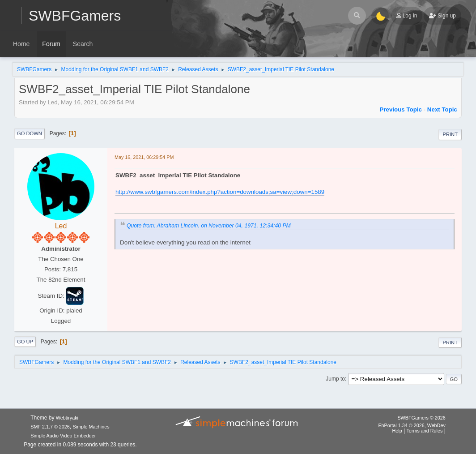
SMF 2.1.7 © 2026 (50, 427)
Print (450, 134)
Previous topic (401, 109)
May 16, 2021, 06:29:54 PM (144, 157)
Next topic (442, 109)
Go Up (25, 342)
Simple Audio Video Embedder (63, 436)
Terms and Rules (424, 431)
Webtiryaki (67, 418)
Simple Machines (91, 427)
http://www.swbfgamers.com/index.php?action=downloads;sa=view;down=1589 (220, 192)
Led (61, 226)
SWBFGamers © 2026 (421, 418)
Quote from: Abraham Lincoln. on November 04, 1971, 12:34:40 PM (209, 226)
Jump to (335, 379)
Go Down (30, 133)
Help (397, 431)
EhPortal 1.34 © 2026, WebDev (412, 425)
